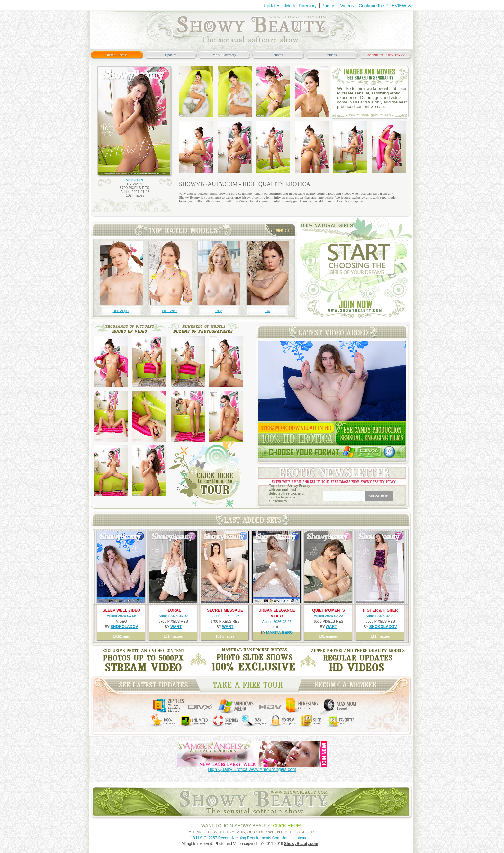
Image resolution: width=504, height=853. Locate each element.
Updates (272, 6)
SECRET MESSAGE (225, 610)
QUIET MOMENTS (328, 610)
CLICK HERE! (287, 826)
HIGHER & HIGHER (380, 610)
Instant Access (117, 55)
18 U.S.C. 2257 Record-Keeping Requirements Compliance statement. (251, 838)
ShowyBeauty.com (301, 844)
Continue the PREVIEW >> (386, 6)
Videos (347, 6)
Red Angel (121, 311)
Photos (328, 6)
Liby (219, 311)
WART (176, 627)
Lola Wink (170, 311)
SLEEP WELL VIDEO (122, 610)
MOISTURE (135, 180)
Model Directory (301, 6)
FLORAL (173, 610)
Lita (267, 311)
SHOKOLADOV (124, 627)
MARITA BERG (279, 633)
